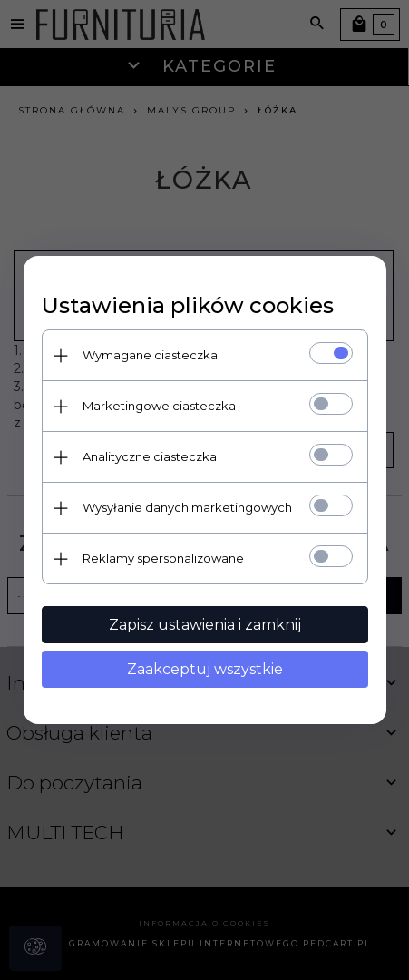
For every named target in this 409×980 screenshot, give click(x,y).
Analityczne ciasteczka (150, 456)
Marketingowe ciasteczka (159, 406)
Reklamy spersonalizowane (163, 558)
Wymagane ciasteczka (150, 355)
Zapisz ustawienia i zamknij (205, 625)
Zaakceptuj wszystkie (205, 669)
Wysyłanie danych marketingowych (187, 507)
